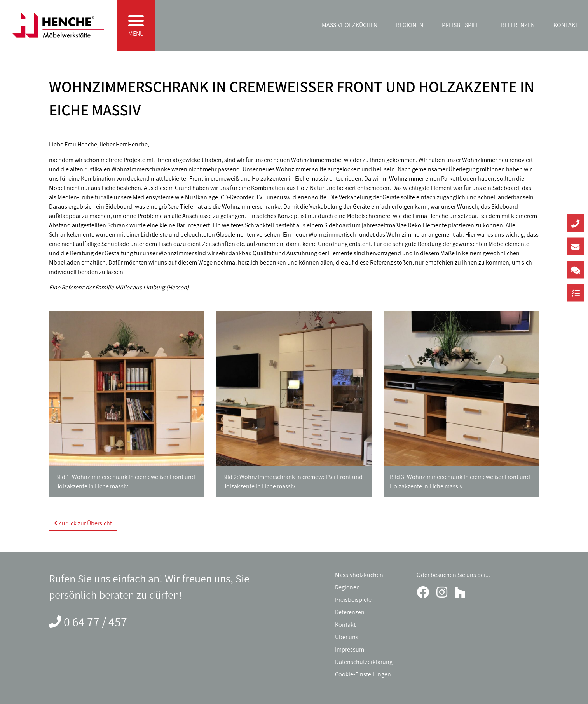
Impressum (350, 649)
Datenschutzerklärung (364, 662)
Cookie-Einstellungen (363, 674)
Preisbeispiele (462, 25)
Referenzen (518, 25)
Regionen (410, 25)
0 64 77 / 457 (95, 622)
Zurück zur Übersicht (83, 523)
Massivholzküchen (350, 25)
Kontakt (566, 25)
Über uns (347, 637)
